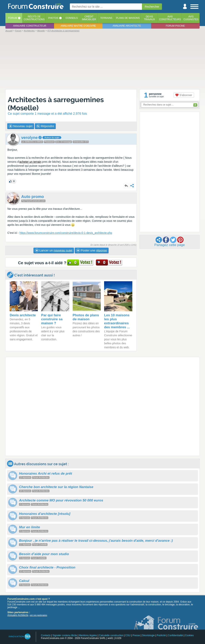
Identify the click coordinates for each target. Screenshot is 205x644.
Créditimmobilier (89, 18)
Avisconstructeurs (170, 18)
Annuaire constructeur (30, 26)
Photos (53, 18)
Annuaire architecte (127, 26)
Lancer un (54, 250)
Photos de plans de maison (86, 317)
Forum (13, 18)
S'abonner (184, 95)
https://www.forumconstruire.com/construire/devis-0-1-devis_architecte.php (66, 233)
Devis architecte (23, 315)
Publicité (161, 635)
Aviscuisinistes (191, 18)
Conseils (72, 18)
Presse (136, 635)
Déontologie (148, 635)
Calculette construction (111, 635)
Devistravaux (149, 18)
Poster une (92, 250)
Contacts (46, 635)
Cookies (189, 635)
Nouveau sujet (21, 126)
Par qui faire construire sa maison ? (52, 319)
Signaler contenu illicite (65, 635)
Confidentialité (175, 635)
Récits (34, 18)
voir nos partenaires (38, 615)
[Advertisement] (102, 60)
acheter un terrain (30, 162)
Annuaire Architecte (18, 615)
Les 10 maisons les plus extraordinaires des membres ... (117, 321)
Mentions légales (88, 635)
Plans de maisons (128, 18)
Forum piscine (175, 26)
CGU (128, 635)
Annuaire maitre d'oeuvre (78, 26)
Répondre (45, 126)
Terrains (106, 18)
